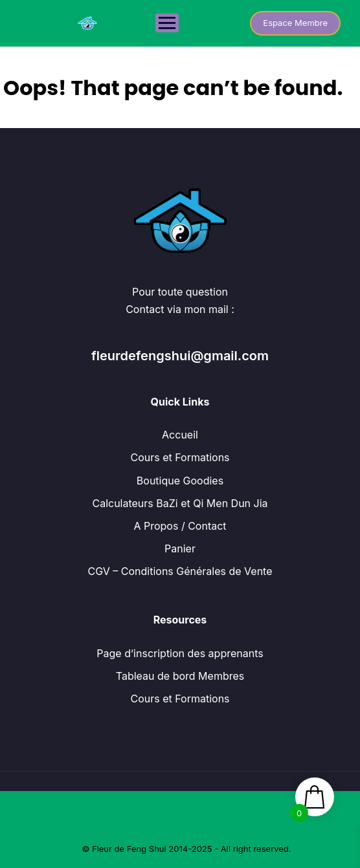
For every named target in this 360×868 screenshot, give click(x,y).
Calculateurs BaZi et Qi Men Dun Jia (180, 503)
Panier (180, 548)
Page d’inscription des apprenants (180, 653)
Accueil (180, 435)
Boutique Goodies (180, 481)
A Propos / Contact (180, 526)
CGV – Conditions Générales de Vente (180, 571)
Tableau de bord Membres (180, 676)
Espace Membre (295, 23)
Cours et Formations (180, 457)
